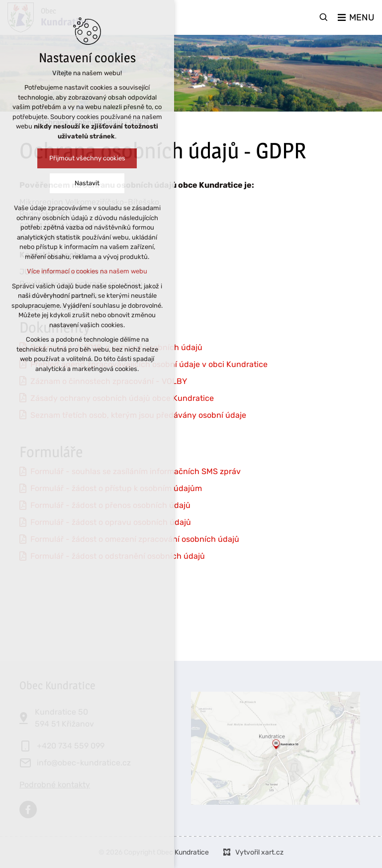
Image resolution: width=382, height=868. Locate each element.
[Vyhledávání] (324, 17)
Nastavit (87, 183)
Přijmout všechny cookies (87, 158)
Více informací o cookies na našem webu (87, 271)
